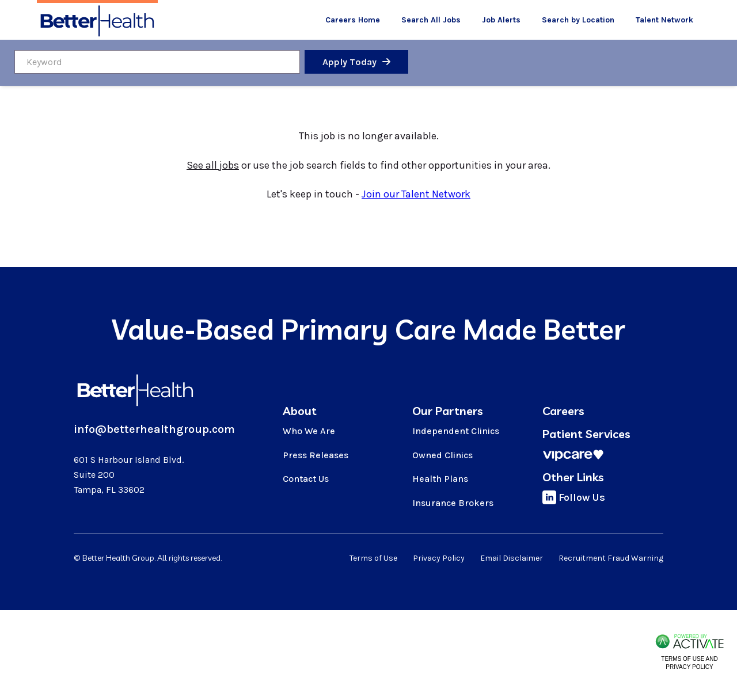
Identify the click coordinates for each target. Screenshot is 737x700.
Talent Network (664, 20)
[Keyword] (157, 62)
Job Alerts (501, 20)
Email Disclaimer (512, 558)
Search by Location (578, 20)
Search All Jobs (431, 20)
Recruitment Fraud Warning (611, 558)
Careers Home (353, 20)
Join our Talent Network (416, 194)
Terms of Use (373, 558)
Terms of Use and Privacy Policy (689, 663)
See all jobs (213, 165)
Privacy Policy (439, 558)
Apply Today (350, 62)
